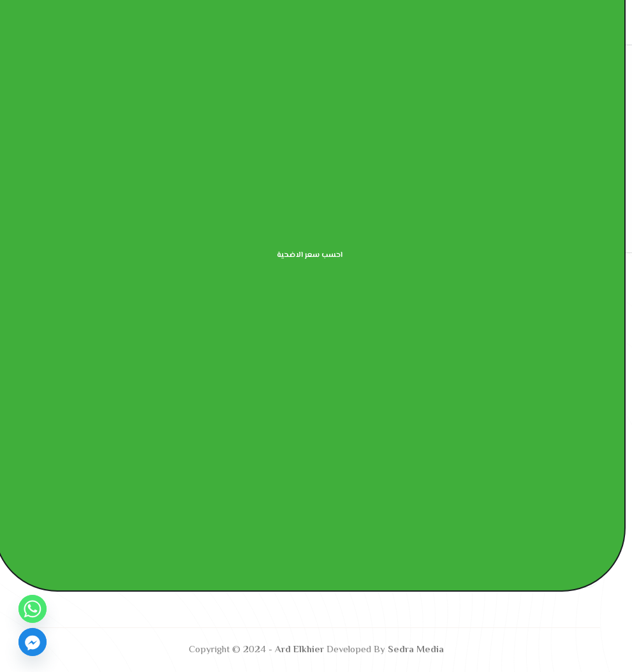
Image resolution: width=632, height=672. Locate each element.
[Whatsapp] (33, 609)
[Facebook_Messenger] (33, 642)
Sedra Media (416, 650)
